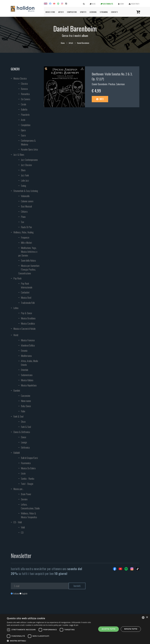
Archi (23, 120)
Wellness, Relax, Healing (24, 232)
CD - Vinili (18, 522)
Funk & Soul (18, 416)
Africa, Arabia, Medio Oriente (29, 363)
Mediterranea (26, 356)
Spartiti (83, 12)
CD (22, 533)
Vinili (23, 527)
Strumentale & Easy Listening (26, 191)
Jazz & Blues (19, 155)
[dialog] (75, 629)
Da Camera (26, 99)
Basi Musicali (26, 206)
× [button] (147, 617)
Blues (23, 170)
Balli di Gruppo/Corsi (29, 458)
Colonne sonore (27, 201)
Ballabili (17, 453)
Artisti (61, 12)
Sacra (23, 135)
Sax (22, 222)
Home (63, 43)
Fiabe (23, 411)
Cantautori (25, 292)
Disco (23, 422)
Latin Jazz (25, 180)
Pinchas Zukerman (116, 84)
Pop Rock (17, 278)
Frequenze (25, 237)
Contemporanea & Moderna (28, 142)
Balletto (24, 109)
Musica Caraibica (28, 323)
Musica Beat (26, 298)
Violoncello (25, 196)
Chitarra (24, 212)
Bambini (17, 390)
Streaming (104, 12)
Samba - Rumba (28, 479)
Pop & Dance (26, 313)
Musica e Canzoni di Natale (24, 329)
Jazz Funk (25, 175)
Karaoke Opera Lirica (29, 149)
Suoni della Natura (28, 260)
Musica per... (18, 489)
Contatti (114, 12)
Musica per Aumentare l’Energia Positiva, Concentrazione (29, 269)
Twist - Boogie (27, 484)
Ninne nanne (26, 401)
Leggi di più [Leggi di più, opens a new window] (74, 625)
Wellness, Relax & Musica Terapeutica (29, 515)
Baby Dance (26, 406)
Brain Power (26, 494)
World (16, 335)
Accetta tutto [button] (109, 629)
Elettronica (25, 447)
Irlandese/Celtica (28, 345)
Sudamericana (27, 375)
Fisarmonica (26, 463)
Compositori (72, 12)
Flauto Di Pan (26, 227)
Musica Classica (20, 78)
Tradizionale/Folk (28, 303)
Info (100, 99)
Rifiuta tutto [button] (131, 629)
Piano (23, 217)
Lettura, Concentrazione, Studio (30, 506)
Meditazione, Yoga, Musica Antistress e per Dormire (28, 252)
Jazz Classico (26, 165)
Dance (24, 437)
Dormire (24, 499)
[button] (51, 641)
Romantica (25, 94)
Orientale (25, 370)
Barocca (24, 89)
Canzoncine (26, 396)
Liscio (23, 473)
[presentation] (32, 606)
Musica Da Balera (28, 468)
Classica (24, 84)
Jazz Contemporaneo (29, 160)
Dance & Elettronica (22, 432)
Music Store (50, 12)
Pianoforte (25, 115)
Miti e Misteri (26, 243)
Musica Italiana (27, 380)
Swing (24, 186)
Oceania (24, 351)
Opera (23, 130)
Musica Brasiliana (28, 318)
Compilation (26, 125)
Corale (24, 104)
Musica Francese (28, 340)
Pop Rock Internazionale (27, 285)
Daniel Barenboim (99, 84)
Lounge (24, 442)
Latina (16, 308)
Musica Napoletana (29, 385)
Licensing (93, 12)
